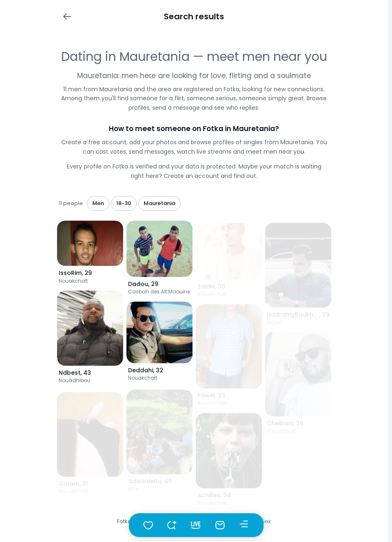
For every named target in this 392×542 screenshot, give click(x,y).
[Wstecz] (67, 16)
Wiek (265, 521)
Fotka (124, 521)
